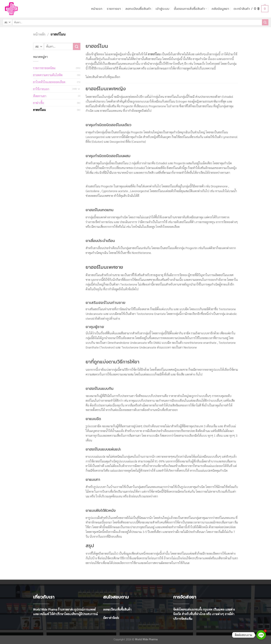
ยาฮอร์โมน (39, 110)
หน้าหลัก (39, 34)
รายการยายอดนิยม (44, 68)
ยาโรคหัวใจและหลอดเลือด (49, 82)
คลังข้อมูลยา (220, 9)
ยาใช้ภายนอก (41, 89)
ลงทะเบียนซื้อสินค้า (138, 9)
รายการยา (114, 9)
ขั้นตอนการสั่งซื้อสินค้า (190, 9)
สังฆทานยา (40, 96)
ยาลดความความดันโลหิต (48, 75)
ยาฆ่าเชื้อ (39, 103)
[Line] (261, 635)
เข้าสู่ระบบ (162, 9)
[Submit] (265, 22)
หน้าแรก (97, 9)
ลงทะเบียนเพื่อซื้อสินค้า (117, 609)
